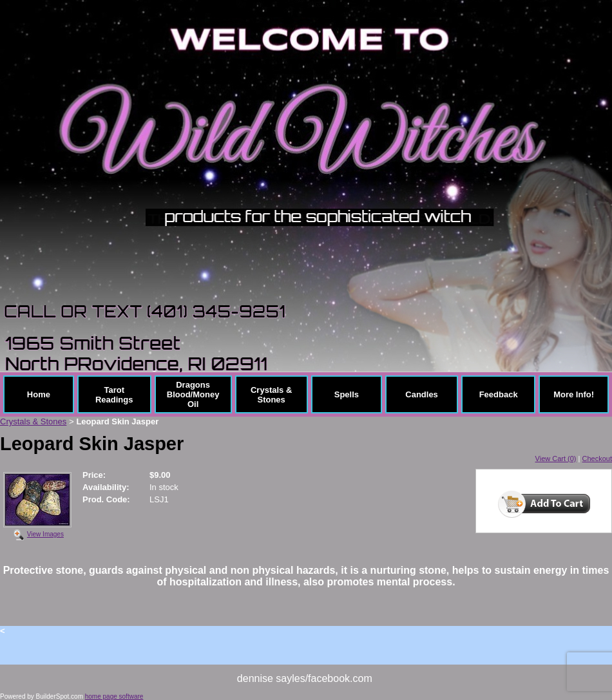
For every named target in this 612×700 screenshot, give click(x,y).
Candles (422, 394)
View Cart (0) (556, 459)
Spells (347, 394)
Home (39, 394)
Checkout (597, 459)
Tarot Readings (114, 395)
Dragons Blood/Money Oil (193, 394)
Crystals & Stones (271, 395)
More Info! (574, 394)
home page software (114, 696)
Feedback (499, 394)
